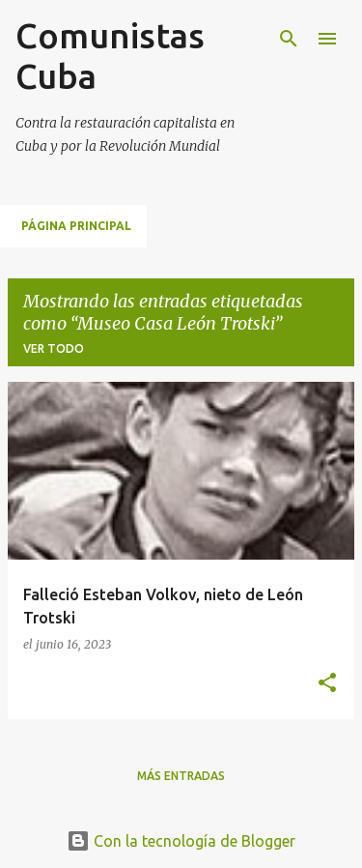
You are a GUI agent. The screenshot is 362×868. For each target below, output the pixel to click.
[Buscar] (289, 39)
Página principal (76, 226)
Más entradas (181, 776)
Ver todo (54, 348)
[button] (327, 684)
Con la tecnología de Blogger (181, 841)
